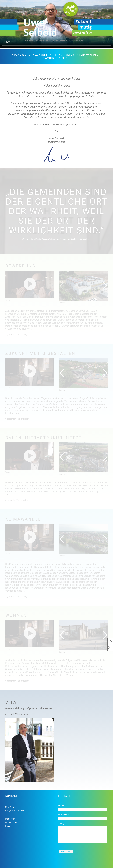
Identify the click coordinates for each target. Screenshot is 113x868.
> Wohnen (50, 58)
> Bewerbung (21, 55)
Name (61, 806)
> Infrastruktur (62, 55)
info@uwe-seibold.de (15, 811)
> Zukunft (40, 55)
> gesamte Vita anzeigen (17, 714)
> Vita (63, 58)
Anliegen (62, 823)
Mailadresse (64, 815)
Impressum (10, 819)
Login (8, 826)
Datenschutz (11, 822)
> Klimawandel (88, 55)
